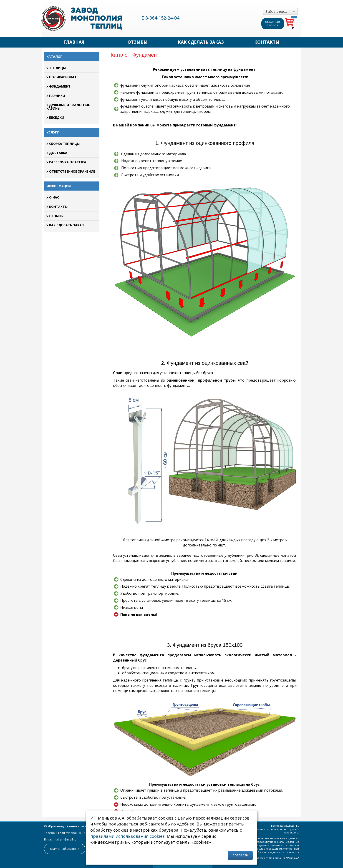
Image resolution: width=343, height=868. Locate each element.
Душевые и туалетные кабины (68, 107)
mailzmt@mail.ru (65, 839)
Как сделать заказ (201, 42)
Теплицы (56, 68)
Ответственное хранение (71, 171)
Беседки (55, 117)
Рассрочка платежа (66, 162)
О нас (53, 197)
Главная (74, 42)
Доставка (57, 153)
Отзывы (138, 42)
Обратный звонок (273, 24)
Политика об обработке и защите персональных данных (263, 838)
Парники (56, 96)
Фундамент (58, 86)
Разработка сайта (262, 858)
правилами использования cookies (127, 836)
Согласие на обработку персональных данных (270, 842)
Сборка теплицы (63, 144)
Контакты (267, 42)
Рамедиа (293, 858)
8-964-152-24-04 (161, 18)
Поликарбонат (62, 77)
